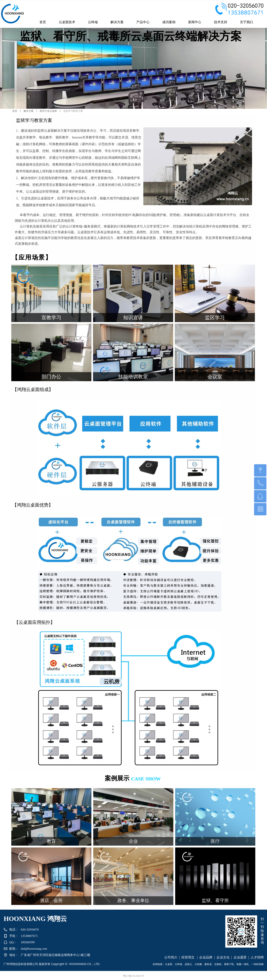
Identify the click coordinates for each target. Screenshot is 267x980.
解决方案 (29, 111)
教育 (51, 841)
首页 (15, 111)
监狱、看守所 (215, 901)
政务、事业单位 (133, 901)
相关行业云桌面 (48, 111)
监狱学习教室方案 (73, 111)
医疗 (215, 841)
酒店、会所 (51, 901)
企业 (133, 841)
